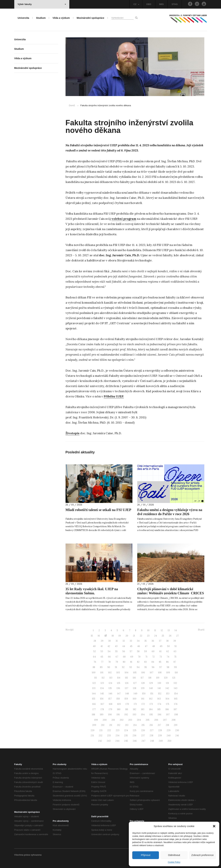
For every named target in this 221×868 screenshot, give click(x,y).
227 (152, 730)
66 (109, 657)
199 (96, 720)
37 (160, 641)
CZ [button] (136, 4)
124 (110, 683)
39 (175, 641)
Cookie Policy (174, 862)
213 (127, 725)
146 (110, 694)
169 (119, 704)
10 (148, 630)
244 (117, 741)
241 (177, 736)
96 (153, 667)
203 (130, 720)
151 (152, 694)
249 (161, 741)
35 (145, 641)
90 (109, 667)
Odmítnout (174, 855)
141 (159, 688)
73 (161, 657)
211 (111, 725)
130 (159, 683)
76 (95, 662)
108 (160, 673)
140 (151, 688)
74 (168, 657)
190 (110, 715)
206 (156, 720)
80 (124, 662)
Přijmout (146, 855)
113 (111, 678)
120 (166, 678)
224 (126, 730)
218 (167, 725)
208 (174, 720)
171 (135, 704)
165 (176, 699)
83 (145, 662)
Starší (201, 630)
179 (110, 709)
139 (143, 688)
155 (94, 699)
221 (101, 730)
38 (167, 641)
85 (160, 662)
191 (118, 715)
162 (151, 699)
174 (159, 704)
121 (174, 678)
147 (119, 694)
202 (122, 720)
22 (141, 636)
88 (94, 667)
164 (167, 699)
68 (124, 657)
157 (110, 699)
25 (163, 636)
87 (175, 662)
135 (110, 688)
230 (177, 730)
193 (134, 715)
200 (105, 720)
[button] (214, 826)
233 (109, 736)
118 (150, 678)
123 (102, 683)
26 (170, 636)
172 (143, 704)
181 (127, 709)
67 (117, 657)
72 (153, 657)
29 (102, 641)
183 (143, 709)
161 (143, 699)
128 (143, 683)
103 (118, 673)
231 (92, 736)
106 (143, 673)
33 (131, 641)
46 (139, 646)
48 (153, 646)
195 (151, 715)
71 (146, 657)
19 (120, 636)
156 (102, 699)
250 (169, 741)
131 (167, 683)
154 (176, 694)
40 (94, 646)
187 (175, 709)
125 (119, 683)
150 (144, 694)
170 (127, 704)
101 (102, 673)
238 (151, 736)
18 (113, 636)
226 (143, 730)
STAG (175, 4)
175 (168, 704)
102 (110, 673)
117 (142, 678)
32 (124, 641)
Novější (69, 630)
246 (135, 741)
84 (153, 662)
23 (148, 636)
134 (102, 688)
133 (94, 688)
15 (92, 636)
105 (135, 673)
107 (152, 673)
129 (151, 683)
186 (167, 709)
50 (168, 646)
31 (117, 641)
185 (159, 709)
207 (165, 720)
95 (146, 667)
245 (126, 741)
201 (113, 720)
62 (168, 651)
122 (94, 683)
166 (94, 704)
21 (134, 636)
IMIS (161, 4)
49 (161, 646)
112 (103, 678)
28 (95, 641)
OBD (149, 4)
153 (168, 694)
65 (102, 657)
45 (131, 646)
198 (176, 715)
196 (160, 715)
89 (101, 667)
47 (146, 646)
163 (159, 699)
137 (126, 688)
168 (111, 704)
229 (169, 730)
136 (118, 688)
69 (132, 657)
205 (148, 720)
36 (153, 641)
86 (167, 662)
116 (134, 678)
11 (155, 630)
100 (94, 673)
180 (119, 709)
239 (160, 736)
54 (109, 651)
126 (127, 683)
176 (176, 704)
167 (102, 704)
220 (93, 730)
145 (102, 694)
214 (135, 725)
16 (99, 636)
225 (135, 730)
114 (119, 678)
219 (176, 725)
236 (134, 736)
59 (146, 651)
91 (116, 667)
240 (169, 736)
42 (109, 646)
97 (161, 667)
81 (131, 662)
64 (94, 657)
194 (143, 715)
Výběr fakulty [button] (42, 4)
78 (109, 662)
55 (116, 651)
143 (176, 688)
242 (100, 741)
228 (160, 730)
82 (138, 662)
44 (124, 646)
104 (126, 673)
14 (176, 630)
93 (131, 667)
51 (176, 646)
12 (162, 630)
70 (139, 657)
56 (124, 651)
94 (138, 667)
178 (102, 709)
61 (160, 651)
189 (102, 715)
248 (152, 741)
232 (101, 736)
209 (94, 725)
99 (175, 667)
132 (175, 683)
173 (151, 704)
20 (127, 636)
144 (94, 694)
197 (168, 715)
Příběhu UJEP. (114, 396)
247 (143, 741)
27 (177, 636)
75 (175, 657)
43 (116, 646)
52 (95, 651)
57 (131, 651)
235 (126, 736)
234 (117, 736)
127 (135, 683)
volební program (124, 219)
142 (167, 688)
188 (93, 715)
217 (159, 725)
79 (117, 662)
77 (102, 662)
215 (143, 725)
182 (135, 709)
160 (135, 699)
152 (160, 694)
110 (176, 673)
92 (123, 667)
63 (175, 651)
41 (102, 646)
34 (138, 641)
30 (109, 641)
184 (151, 709)
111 (96, 678)
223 (118, 730)
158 (118, 699)
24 (156, 636)
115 (126, 678)
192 (126, 715)
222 (109, 730)
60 (153, 651)
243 (109, 741)
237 (143, 736)
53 (102, 651)
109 (168, 673)
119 (158, 678)
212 (119, 725)
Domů (72, 105)
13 (169, 630)
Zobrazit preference (202, 855)
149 (135, 694)
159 (126, 699)
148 (127, 694)
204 (139, 720)
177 (94, 709)
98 (168, 667)
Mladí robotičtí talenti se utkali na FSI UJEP (98, 510)
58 (138, 651)
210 (103, 725)
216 (151, 725)
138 (135, 688)
